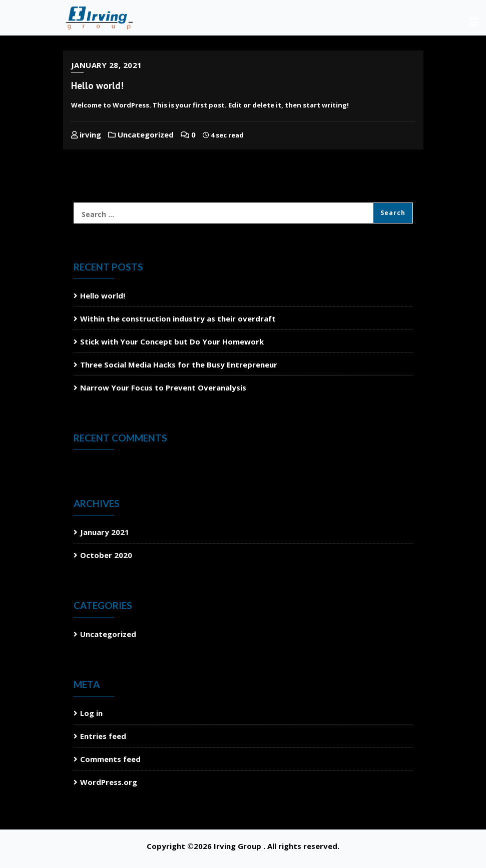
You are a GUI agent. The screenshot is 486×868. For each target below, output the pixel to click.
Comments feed (110, 759)
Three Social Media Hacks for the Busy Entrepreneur (179, 364)
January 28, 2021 (107, 65)
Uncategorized (141, 134)
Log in (91, 713)
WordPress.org (109, 782)
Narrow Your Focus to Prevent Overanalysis (163, 387)
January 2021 (105, 532)
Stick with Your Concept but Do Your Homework (172, 341)
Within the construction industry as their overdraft (178, 318)
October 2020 (106, 555)
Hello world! (97, 85)
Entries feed (103, 736)
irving (86, 134)
